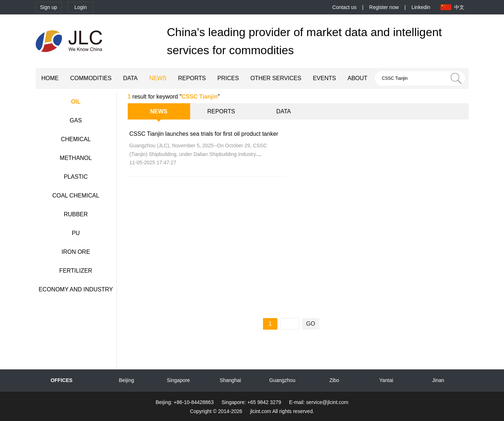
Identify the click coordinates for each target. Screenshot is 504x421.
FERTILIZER (76, 271)
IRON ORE (76, 252)
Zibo (334, 380)
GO (311, 324)
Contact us (344, 7)
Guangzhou (282, 380)
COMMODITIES (91, 78)
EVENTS (324, 78)
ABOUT (357, 78)
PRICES (228, 78)
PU (76, 233)
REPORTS (192, 78)
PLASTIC (76, 177)
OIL (76, 102)
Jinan (438, 380)
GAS (76, 120)
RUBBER (76, 214)
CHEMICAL (76, 139)
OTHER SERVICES (276, 78)
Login (80, 7)
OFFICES (62, 380)
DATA (130, 78)
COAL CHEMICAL (76, 196)
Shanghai (230, 380)
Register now (384, 7)
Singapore (179, 380)
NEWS (158, 78)
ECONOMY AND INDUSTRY (76, 289)
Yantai (386, 380)
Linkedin (421, 7)
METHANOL (76, 158)
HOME (50, 78)
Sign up (49, 7)
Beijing (126, 380)
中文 (459, 7)
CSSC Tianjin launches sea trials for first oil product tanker (204, 134)
